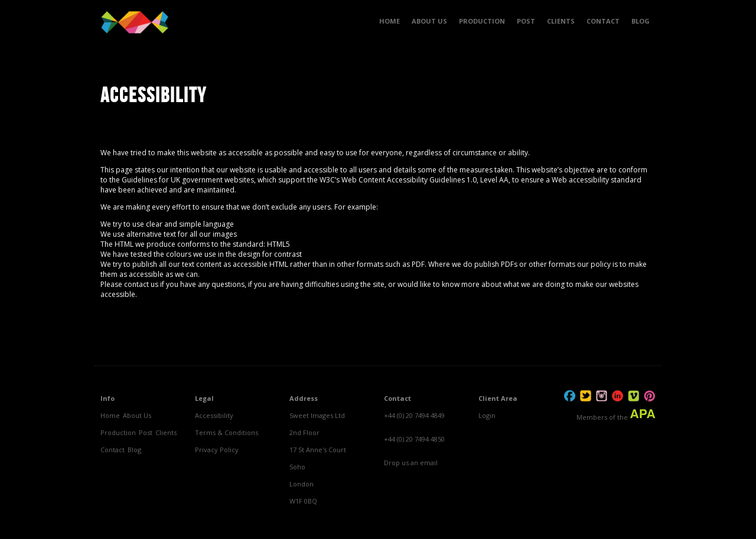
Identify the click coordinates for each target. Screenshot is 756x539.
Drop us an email (411, 463)
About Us (137, 415)
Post (146, 432)
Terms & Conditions (227, 432)
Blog (134, 450)
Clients (166, 432)
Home (110, 415)
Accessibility (214, 415)
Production (118, 432)
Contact (113, 450)
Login (487, 415)
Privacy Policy (217, 450)
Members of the (616, 415)
